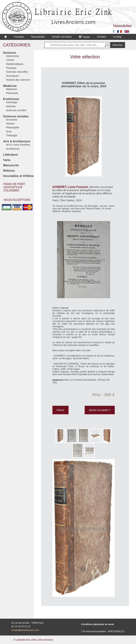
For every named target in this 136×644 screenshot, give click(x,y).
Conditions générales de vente (98, 624)
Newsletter (122, 26)
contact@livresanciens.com (25, 630)
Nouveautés (38, 37)
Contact (102, 37)
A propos (19, 37)
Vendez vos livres (62, 37)
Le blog (117, 37)
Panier (84, 37)
